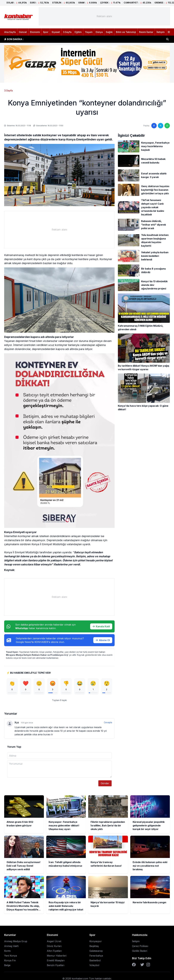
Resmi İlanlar (146, 32)
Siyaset (56, 32)
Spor (46, 32)
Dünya (99, 32)
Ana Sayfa (10, 32)
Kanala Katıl (101, 626)
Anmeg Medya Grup (16, 942)
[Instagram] (148, 965)
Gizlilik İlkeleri (140, 952)
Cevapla (108, 723)
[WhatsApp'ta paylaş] (167, 126)
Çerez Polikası (140, 947)
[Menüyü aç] (169, 32)
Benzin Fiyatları (56, 966)
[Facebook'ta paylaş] (154, 126)
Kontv (7, 952)
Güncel (23, 32)
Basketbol (95, 961)
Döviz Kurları (54, 947)
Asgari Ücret (54, 942)
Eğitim (78, 32)
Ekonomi (35, 32)
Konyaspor (96, 942)
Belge (7, 966)
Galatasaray (96, 952)
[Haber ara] (167, 39)
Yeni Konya (11, 957)
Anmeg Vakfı (11, 947)
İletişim (161, 32)
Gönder (105, 784)
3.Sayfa (67, 32)
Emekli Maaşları (56, 961)
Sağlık (109, 32)
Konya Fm (10, 961)
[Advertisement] (104, 16)
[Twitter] (142, 965)
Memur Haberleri (57, 957)
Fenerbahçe (96, 957)
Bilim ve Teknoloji (126, 32)
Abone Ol (103, 640)
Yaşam (89, 32)
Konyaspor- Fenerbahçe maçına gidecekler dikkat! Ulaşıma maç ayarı (69, 39)
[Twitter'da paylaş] (161, 126)
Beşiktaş (94, 947)
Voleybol (94, 966)
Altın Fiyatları (54, 952)
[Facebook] (134, 965)
